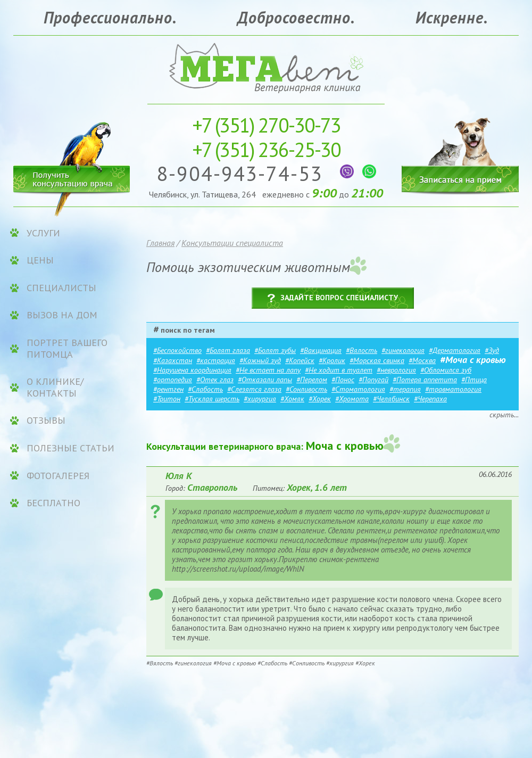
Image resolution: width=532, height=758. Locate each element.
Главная (160, 243)
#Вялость (361, 350)
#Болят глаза (228, 350)
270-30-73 (266, 125)
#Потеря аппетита (425, 380)
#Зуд (492, 350)
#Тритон (167, 399)
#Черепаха (430, 399)
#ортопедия (173, 380)
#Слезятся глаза (254, 389)
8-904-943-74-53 (243, 173)
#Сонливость (306, 389)
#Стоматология (358, 389)
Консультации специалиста (232, 243)
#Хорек (320, 399)
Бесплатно (53, 503)
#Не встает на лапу (268, 370)
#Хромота (352, 399)
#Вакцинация (321, 350)
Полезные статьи (70, 448)
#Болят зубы (275, 350)
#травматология (453, 389)
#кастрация (216, 360)
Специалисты (61, 288)
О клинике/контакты (55, 387)
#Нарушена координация (192, 370)
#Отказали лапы (265, 380)
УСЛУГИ (43, 233)
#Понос (343, 380)
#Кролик (332, 360)
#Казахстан (173, 360)
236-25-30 (266, 149)
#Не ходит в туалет (339, 370)
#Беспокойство (177, 350)
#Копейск (300, 360)
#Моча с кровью (473, 360)
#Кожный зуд (260, 360)
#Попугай (373, 380)
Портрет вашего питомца (67, 348)
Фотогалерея (58, 476)
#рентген (168, 389)
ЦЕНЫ (40, 260)
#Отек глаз (215, 380)
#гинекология (403, 350)
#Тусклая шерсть (212, 399)
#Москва (422, 360)
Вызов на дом (62, 315)
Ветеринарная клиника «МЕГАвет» (266, 67)
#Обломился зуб (446, 370)
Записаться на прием (460, 148)
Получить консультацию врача (72, 177)
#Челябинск (391, 399)
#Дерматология (455, 350)
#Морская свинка (377, 360)
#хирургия (260, 399)
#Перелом (312, 380)
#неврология (396, 370)
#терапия (405, 389)
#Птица (474, 380)
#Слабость (205, 389)
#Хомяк (292, 399)
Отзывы (46, 421)
